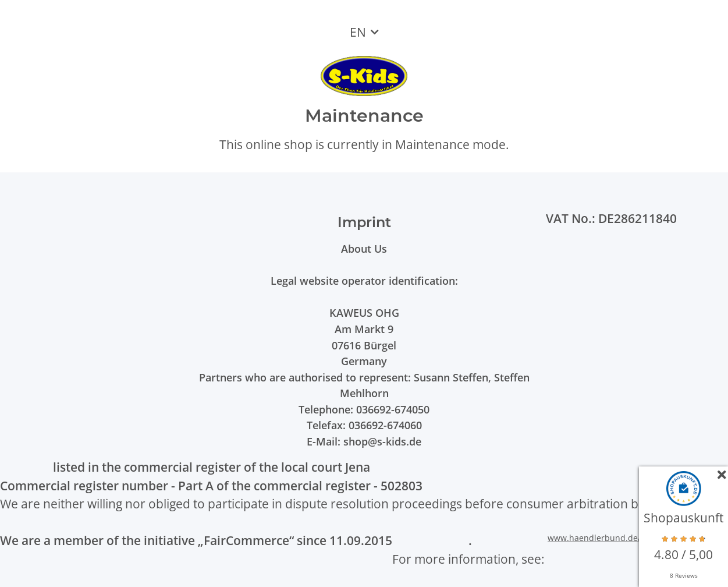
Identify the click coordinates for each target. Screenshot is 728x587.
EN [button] (358, 32)
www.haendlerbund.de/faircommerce (621, 538)
